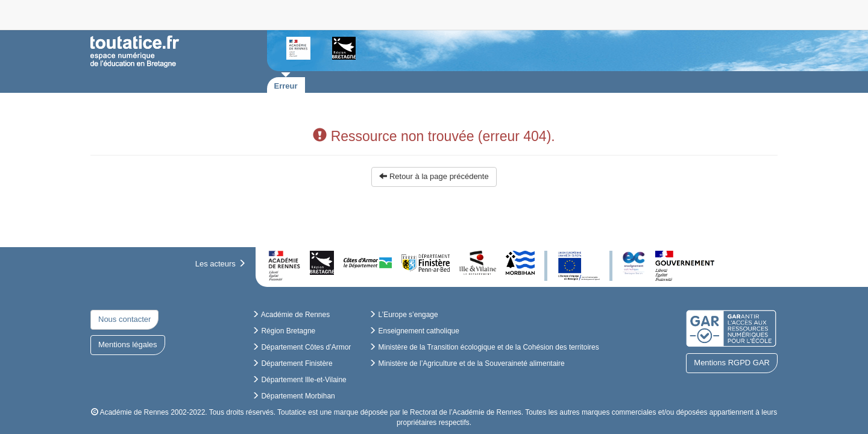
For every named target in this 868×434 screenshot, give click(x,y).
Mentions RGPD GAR (732, 363)
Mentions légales (128, 344)
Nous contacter (124, 319)
